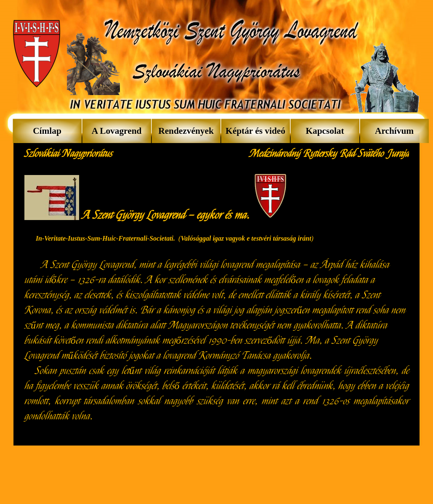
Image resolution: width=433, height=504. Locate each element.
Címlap (47, 131)
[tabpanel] (70, 154)
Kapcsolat (325, 131)
